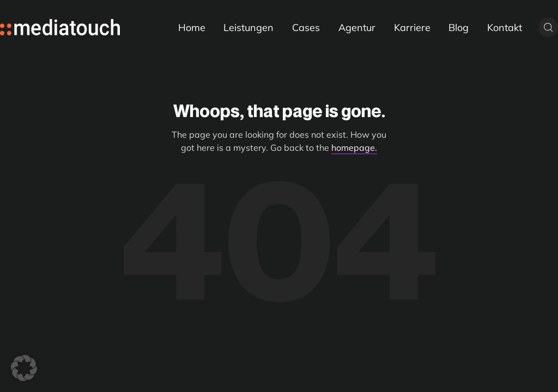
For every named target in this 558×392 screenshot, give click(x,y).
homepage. (354, 148)
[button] (24, 368)
